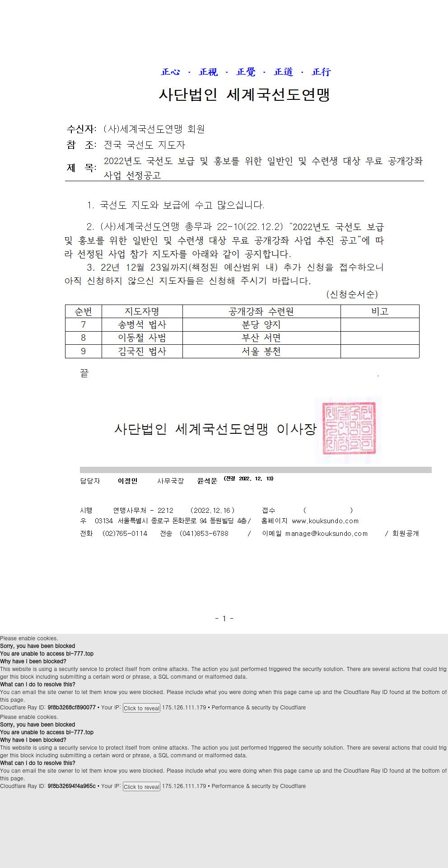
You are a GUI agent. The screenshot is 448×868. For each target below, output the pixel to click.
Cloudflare (293, 707)
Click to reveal (142, 708)
